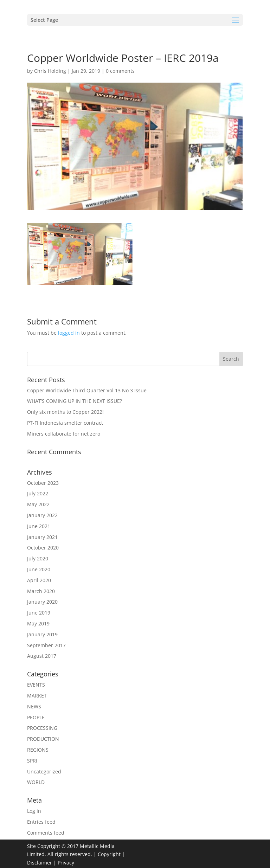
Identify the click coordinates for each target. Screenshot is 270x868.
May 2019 (38, 623)
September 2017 (46, 645)
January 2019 (42, 634)
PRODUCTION (43, 739)
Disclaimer (40, 863)
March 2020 (41, 591)
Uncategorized (44, 771)
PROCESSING (42, 728)
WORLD (36, 782)
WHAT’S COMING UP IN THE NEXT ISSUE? (75, 401)
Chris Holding (50, 71)
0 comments (120, 71)
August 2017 (42, 656)
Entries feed (41, 822)
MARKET (37, 696)
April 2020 (39, 580)
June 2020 (39, 569)
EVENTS (36, 685)
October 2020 (43, 548)
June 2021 (39, 526)
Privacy (66, 863)
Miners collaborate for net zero (64, 434)
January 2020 (42, 602)
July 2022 (38, 493)
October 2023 (43, 483)
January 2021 (42, 537)
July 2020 (38, 558)
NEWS (34, 706)
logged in (69, 333)
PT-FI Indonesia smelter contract (65, 423)
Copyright (109, 854)
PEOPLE (36, 717)
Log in (34, 811)
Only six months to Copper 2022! (65, 412)
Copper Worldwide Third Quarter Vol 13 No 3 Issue (87, 390)
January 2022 (42, 515)
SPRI (32, 761)
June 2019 (39, 613)
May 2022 (38, 504)
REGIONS (38, 750)
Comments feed (46, 833)
